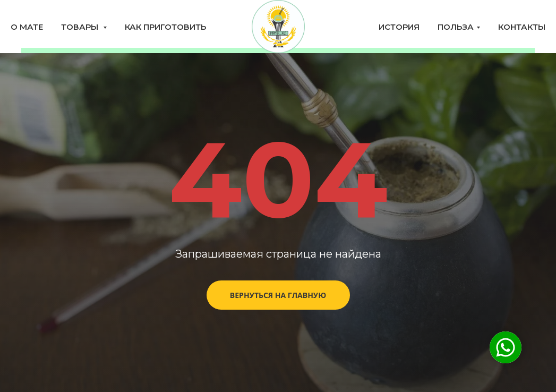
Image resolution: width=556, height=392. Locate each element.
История (399, 27)
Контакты (522, 27)
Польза (456, 27)
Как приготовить (165, 27)
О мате (27, 27)
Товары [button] (81, 27)
